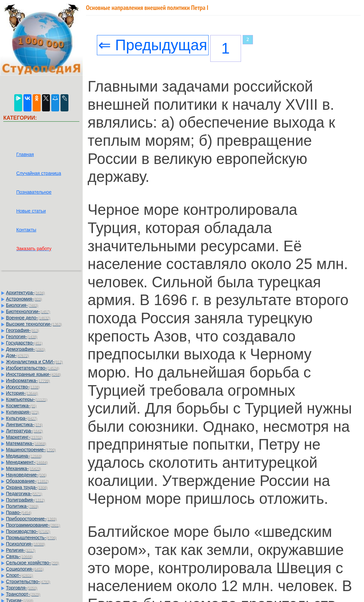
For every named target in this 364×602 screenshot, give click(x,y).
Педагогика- (24, 494)
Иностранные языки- (33, 374)
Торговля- (22, 588)
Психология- (25, 544)
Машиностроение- (31, 450)
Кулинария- (22, 412)
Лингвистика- (24, 424)
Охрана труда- (27, 487)
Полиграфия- (25, 500)
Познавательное (34, 192)
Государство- (24, 343)
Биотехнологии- (28, 311)
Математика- (26, 443)
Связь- (19, 556)
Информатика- (28, 381)
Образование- (27, 481)
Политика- (22, 506)
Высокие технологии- (34, 324)
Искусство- (23, 387)
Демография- (26, 349)
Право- (19, 512)
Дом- (18, 355)
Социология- (25, 569)
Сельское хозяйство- (33, 563)
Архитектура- (25, 293)
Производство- (28, 531)
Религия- (21, 550)
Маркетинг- (24, 437)
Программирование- (33, 525)
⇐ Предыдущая (153, 45)
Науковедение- (26, 475)
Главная (25, 154)
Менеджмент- (27, 462)
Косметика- (21, 406)
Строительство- (28, 582)
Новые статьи (31, 211)
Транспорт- (23, 594)
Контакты (26, 230)
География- (22, 330)
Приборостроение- (31, 519)
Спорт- (20, 575)
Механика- (23, 468)
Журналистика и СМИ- (34, 362)
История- (22, 393)
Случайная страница (39, 173)
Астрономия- (24, 299)
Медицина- (24, 456)
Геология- (22, 337)
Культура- (22, 418)
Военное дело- (28, 318)
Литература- (24, 431)
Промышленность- (31, 538)
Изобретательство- (33, 368)
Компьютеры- (27, 399)
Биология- (22, 305)
